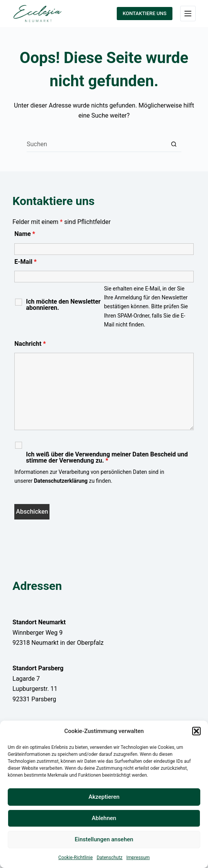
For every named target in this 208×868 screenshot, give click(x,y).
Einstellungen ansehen (104, 839)
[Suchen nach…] (96, 144)
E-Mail (26, 262)
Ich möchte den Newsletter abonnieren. (63, 305)
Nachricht (30, 344)
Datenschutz (110, 858)
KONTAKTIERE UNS (144, 13)
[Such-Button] (174, 144)
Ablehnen (104, 818)
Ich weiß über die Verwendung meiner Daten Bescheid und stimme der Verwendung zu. (107, 458)
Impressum (138, 858)
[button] (196, 731)
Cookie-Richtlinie (76, 858)
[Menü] (188, 14)
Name (25, 234)
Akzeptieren (104, 797)
